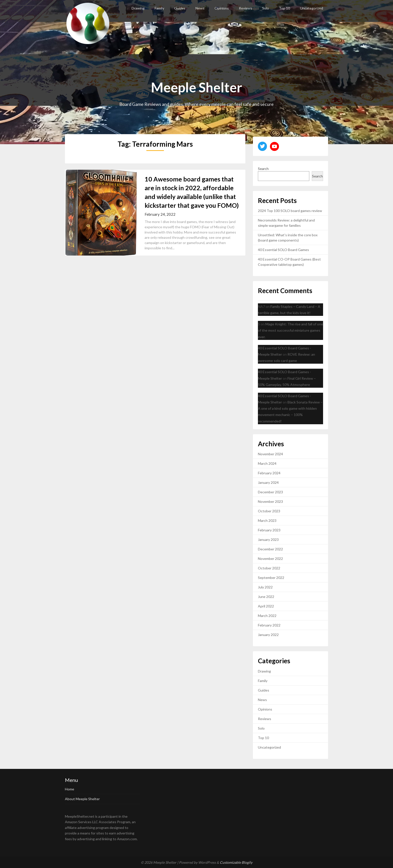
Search (263, 169)
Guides (180, 8)
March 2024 (267, 463)
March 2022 (267, 616)
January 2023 (268, 539)
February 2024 (269, 473)
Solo (266, 8)
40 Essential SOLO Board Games (283, 250)
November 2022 (270, 559)
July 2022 (265, 587)
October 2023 (269, 511)
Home (70, 789)
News (200, 8)
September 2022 (271, 578)
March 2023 (267, 520)
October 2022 (269, 568)
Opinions (222, 8)
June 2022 (266, 597)
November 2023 (270, 501)
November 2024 (270, 454)
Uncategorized (312, 8)
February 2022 (269, 625)
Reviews (245, 8)
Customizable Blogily (236, 862)
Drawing (138, 8)
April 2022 (266, 606)
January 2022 (268, 635)
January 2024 (268, 482)
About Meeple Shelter (82, 799)
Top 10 (284, 8)
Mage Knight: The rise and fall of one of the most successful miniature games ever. (290, 330)
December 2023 (270, 492)
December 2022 (270, 549)
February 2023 (269, 530)
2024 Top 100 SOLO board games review (290, 211)
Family (159, 8)
